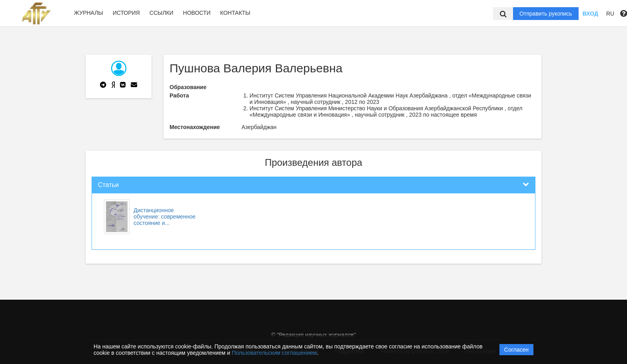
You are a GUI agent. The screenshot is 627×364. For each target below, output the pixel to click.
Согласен (516, 350)
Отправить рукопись (546, 14)
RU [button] (610, 14)
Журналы (89, 13)
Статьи (108, 185)
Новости (197, 13)
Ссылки (162, 13)
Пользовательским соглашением (275, 353)
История (126, 13)
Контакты (235, 13)
